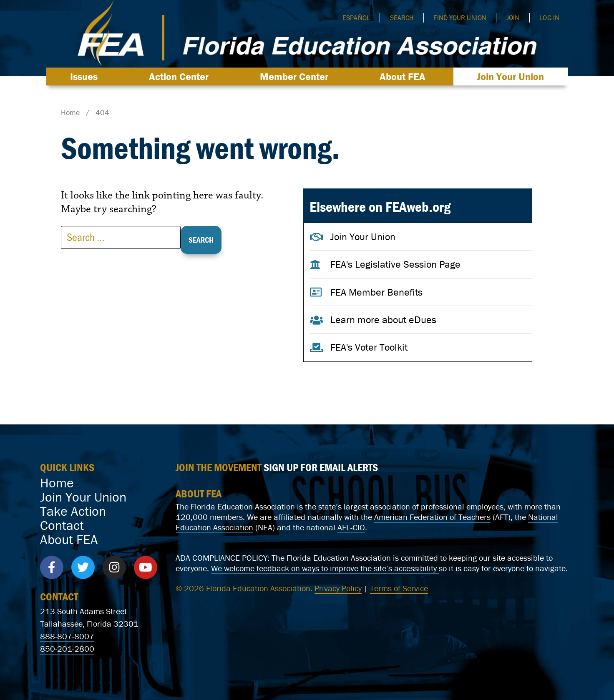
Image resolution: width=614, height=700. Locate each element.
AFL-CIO (351, 527)
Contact (62, 525)
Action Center (181, 77)
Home (57, 483)
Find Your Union (460, 18)
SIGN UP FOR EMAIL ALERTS (321, 467)
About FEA (405, 77)
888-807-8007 (67, 636)
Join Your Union (510, 77)
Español (356, 18)
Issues (86, 77)
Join (513, 18)
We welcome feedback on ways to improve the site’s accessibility (325, 568)
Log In (549, 18)
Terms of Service (399, 588)
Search (402, 18)
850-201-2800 (67, 649)
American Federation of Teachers (432, 517)
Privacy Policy (338, 588)
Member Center (296, 77)
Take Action (73, 511)
